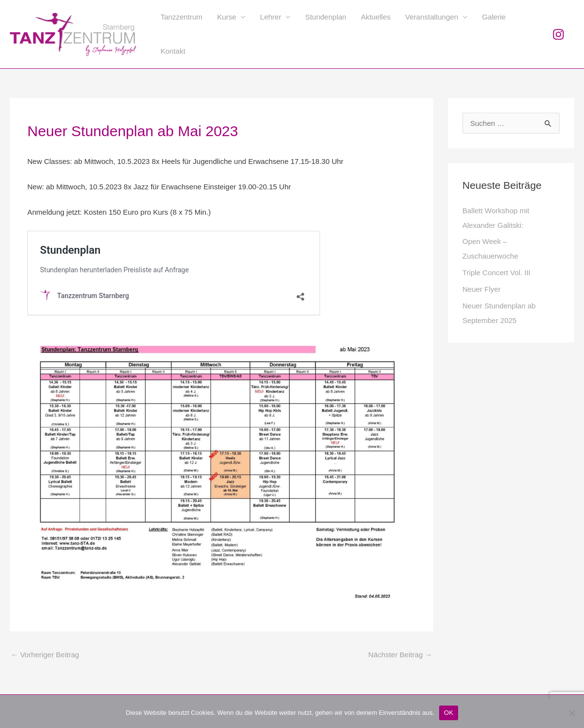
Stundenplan (325, 17)
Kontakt (173, 51)
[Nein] (572, 713)
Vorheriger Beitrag (45, 655)
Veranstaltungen (432, 17)
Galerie (494, 17)
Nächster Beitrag (400, 655)
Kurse (227, 17)
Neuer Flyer (482, 289)
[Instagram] (558, 34)
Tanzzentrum (181, 17)
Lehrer (271, 17)
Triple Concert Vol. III (497, 273)
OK (449, 713)
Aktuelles (376, 17)
